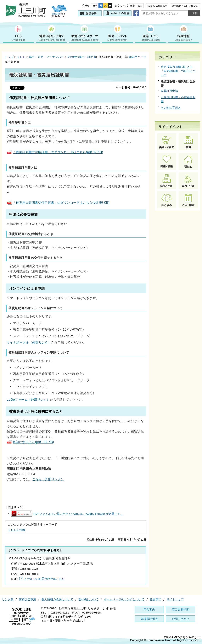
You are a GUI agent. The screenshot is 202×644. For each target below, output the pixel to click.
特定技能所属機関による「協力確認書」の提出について (178, 71)
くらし (21, 57)
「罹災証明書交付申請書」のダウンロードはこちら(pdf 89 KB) (55, 152)
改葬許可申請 (169, 91)
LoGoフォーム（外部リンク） (28, 399)
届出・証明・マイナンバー (46, 57)
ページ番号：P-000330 (131, 87)
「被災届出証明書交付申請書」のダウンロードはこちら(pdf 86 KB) (58, 202)
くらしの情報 (17, 530)
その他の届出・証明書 (82, 57)
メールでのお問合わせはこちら (44, 579)
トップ (9, 57)
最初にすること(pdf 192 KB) (30, 442)
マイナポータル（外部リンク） (29, 342)
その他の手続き (171, 108)
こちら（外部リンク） (48, 479)
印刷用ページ (137, 57)
